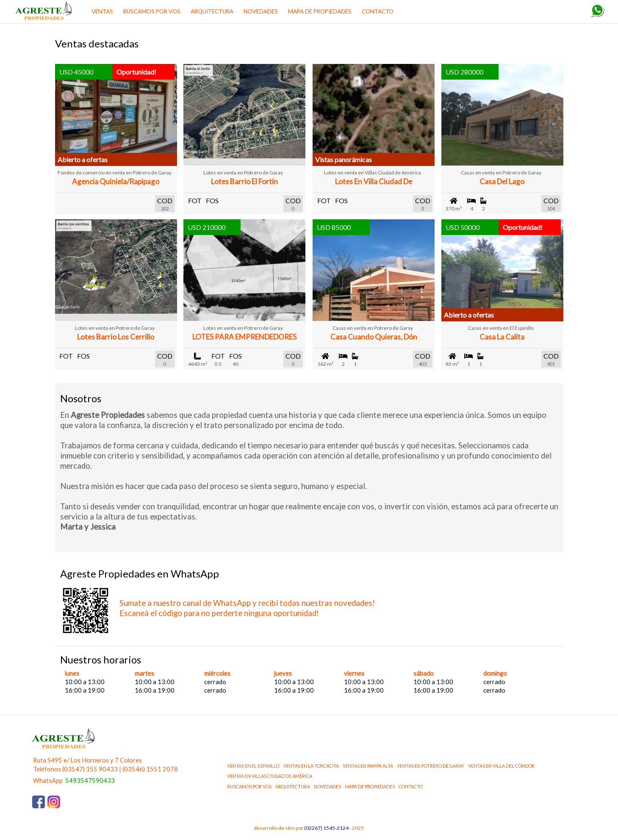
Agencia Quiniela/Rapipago (116, 181)
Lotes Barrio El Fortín (244, 181)
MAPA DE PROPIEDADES (320, 11)
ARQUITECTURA (212, 11)
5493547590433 (90, 781)
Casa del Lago (502, 181)
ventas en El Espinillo (253, 766)
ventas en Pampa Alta (368, 766)
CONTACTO (378, 11)
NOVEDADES (261, 11)
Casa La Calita (502, 337)
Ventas (102, 11)
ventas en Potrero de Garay (431, 766)
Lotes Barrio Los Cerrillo (116, 337)
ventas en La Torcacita (311, 766)
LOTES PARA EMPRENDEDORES (244, 337)
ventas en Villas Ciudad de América (270, 776)
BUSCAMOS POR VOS (152, 11)
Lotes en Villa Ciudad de (374, 181)
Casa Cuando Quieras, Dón (374, 337)
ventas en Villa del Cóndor (501, 766)
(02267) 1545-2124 (326, 828)
